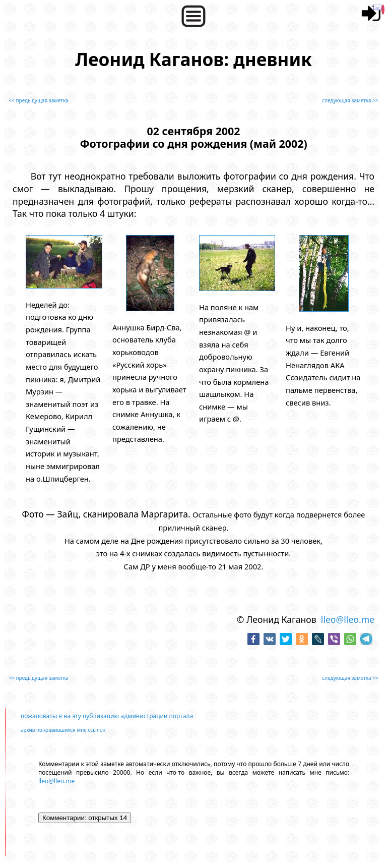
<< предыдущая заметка (38, 100)
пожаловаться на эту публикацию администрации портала (107, 716)
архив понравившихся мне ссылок (63, 730)
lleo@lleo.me (348, 619)
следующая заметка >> (350, 100)
